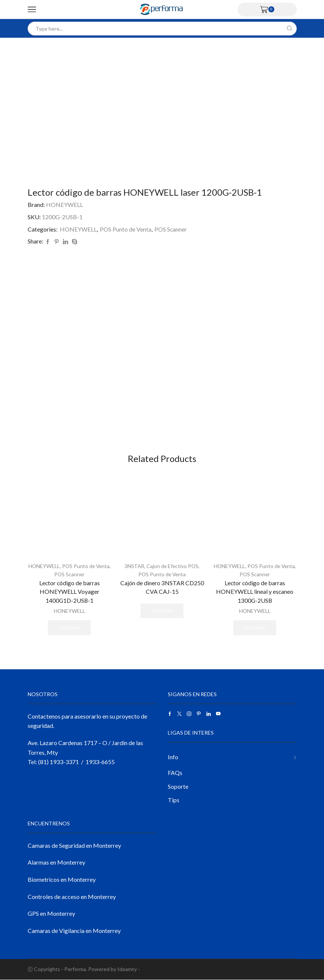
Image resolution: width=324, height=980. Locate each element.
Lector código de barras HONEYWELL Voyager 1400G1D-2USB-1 (70, 591)
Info (173, 756)
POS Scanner (171, 229)
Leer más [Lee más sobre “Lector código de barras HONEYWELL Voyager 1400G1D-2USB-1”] (70, 628)
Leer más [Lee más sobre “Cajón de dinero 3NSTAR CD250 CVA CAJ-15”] (162, 611)
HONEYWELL (64, 204)
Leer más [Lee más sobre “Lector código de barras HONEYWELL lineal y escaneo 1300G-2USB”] (255, 628)
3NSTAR (134, 566)
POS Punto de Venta (126, 229)
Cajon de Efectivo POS (173, 566)
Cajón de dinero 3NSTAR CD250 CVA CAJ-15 (162, 587)
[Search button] (290, 29)
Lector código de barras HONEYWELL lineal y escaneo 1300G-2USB (255, 591)
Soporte (178, 786)
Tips (174, 800)
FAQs (175, 773)
